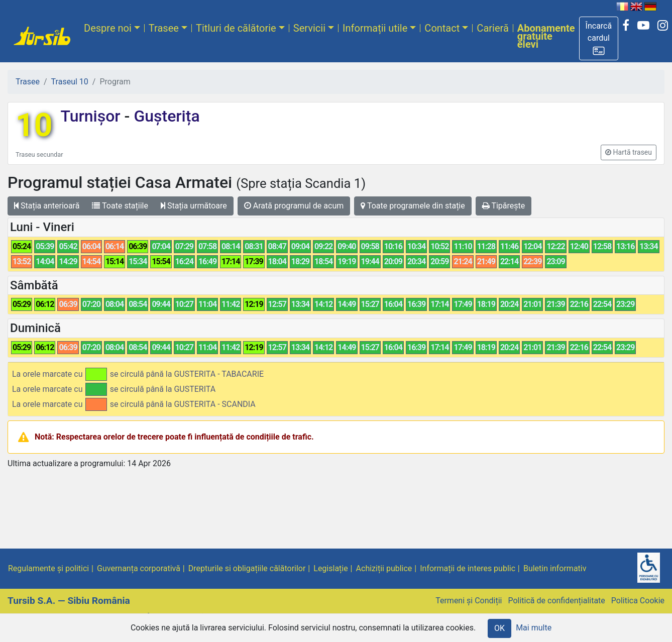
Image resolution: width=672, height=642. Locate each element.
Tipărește (504, 206)
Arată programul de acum (294, 206)
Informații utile (375, 28)
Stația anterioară (47, 206)
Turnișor (92, 116)
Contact (442, 28)
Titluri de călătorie (236, 28)
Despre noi (108, 28)
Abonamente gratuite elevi (546, 36)
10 (34, 125)
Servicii (309, 28)
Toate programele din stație (413, 206)
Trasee (164, 28)
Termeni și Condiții (469, 601)
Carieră (492, 28)
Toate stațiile (120, 206)
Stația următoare (194, 206)
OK (499, 628)
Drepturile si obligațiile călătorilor (247, 568)
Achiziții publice (384, 568)
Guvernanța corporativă (139, 568)
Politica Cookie (638, 601)
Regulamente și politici (48, 568)
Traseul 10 (70, 82)
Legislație (330, 568)
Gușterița (164, 116)
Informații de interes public (468, 568)
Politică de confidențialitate (556, 601)
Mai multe (534, 628)
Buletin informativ (555, 568)
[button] (599, 38)
